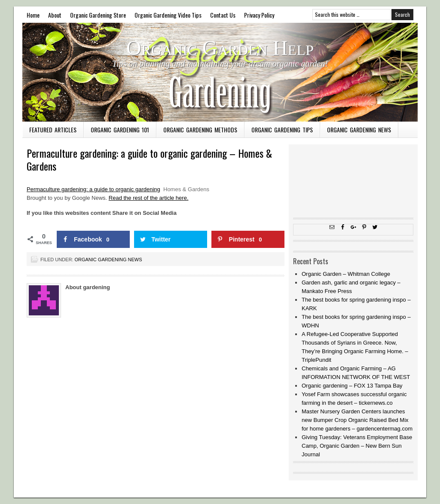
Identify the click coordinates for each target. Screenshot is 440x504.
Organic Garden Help (220, 48)
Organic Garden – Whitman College (346, 274)
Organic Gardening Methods (200, 130)
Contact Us (223, 15)
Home (33, 15)
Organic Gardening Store (98, 15)
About (55, 15)
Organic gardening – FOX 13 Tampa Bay (352, 386)
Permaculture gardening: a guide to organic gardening (93, 189)
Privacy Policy (259, 15)
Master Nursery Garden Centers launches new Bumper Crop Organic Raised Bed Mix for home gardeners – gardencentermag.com (357, 420)
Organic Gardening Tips (282, 130)
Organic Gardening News (359, 130)
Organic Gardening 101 (120, 130)
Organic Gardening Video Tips (168, 15)
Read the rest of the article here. (149, 198)
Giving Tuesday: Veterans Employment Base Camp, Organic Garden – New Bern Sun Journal (357, 446)
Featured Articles (53, 130)
